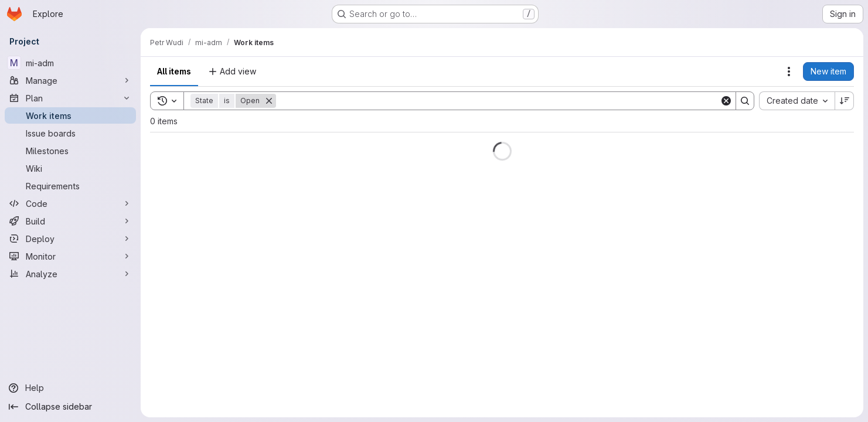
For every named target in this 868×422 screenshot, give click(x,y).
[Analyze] (70, 274)
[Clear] (726, 101)
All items (174, 71)
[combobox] (797, 101)
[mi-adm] (70, 63)
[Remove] (269, 101)
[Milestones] (70, 151)
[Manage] (70, 80)
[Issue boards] (70, 133)
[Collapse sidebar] (70, 407)
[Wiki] (70, 168)
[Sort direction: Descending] (845, 101)
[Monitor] (70, 256)
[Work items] (70, 115)
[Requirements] (70, 186)
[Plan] (70, 98)
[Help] (70, 388)
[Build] (70, 221)
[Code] (70, 203)
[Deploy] (70, 239)
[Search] (498, 101)
